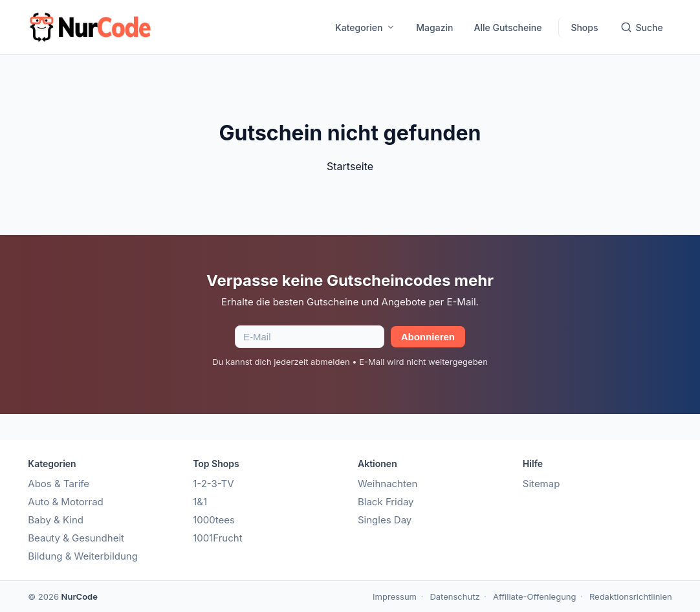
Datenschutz (454, 596)
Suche (642, 27)
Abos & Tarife (59, 484)
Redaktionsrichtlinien (631, 596)
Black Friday (386, 502)
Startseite (350, 166)
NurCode (80, 596)
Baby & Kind (56, 520)
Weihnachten (388, 484)
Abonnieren (428, 337)
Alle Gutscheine (508, 27)
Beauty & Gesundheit (76, 538)
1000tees (214, 520)
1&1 (200, 502)
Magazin (434, 27)
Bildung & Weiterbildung (83, 556)
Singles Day (385, 520)
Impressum (395, 596)
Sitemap (541, 484)
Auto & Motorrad (66, 502)
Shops (584, 27)
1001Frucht (217, 538)
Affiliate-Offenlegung (535, 596)
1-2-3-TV (213, 484)
